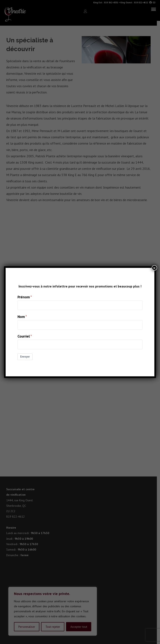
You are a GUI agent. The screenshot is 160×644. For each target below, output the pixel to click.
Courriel (24, 336)
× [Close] (154, 268)
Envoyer (25, 357)
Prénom (24, 297)
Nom (21, 317)
